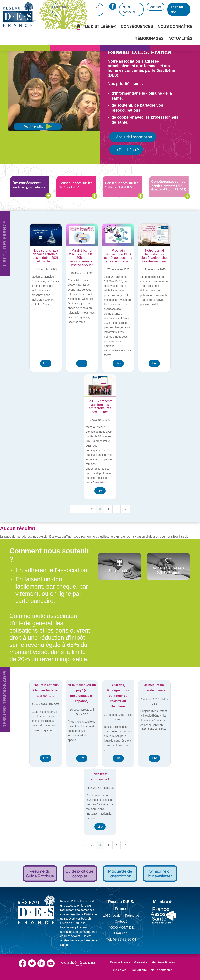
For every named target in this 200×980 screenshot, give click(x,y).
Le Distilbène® (126, 150)
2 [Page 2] (92, 509)
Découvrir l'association (133, 137)
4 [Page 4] (108, 509)
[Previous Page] (75, 509)
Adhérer (156, 7)
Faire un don (177, 9)
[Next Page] (125, 509)
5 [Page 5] (116, 509)
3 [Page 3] (100, 509)
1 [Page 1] (84, 509)
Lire (46, 363)
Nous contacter (129, 9)
